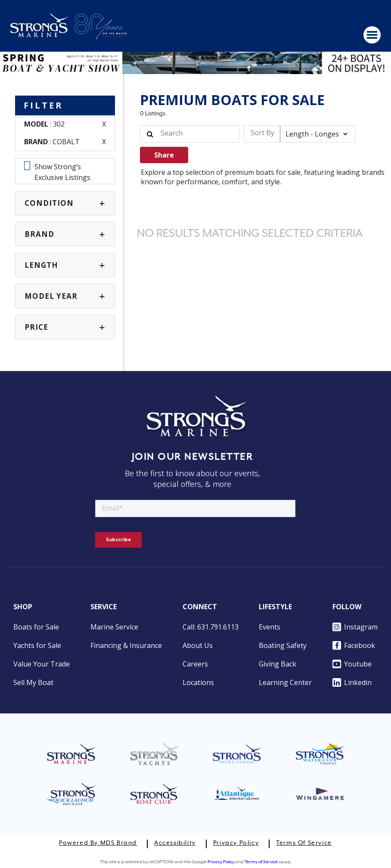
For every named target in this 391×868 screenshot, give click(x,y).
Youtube (352, 664)
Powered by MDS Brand (98, 843)
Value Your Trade (42, 664)
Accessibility (175, 843)
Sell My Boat (33, 682)
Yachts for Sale (37, 645)
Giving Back (278, 664)
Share (164, 155)
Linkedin (352, 682)
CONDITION (49, 203)
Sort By (262, 133)
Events (270, 627)
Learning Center (285, 682)
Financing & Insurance (126, 645)
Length (41, 265)
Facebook (354, 645)
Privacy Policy (236, 843)
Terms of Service (304, 843)
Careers (195, 664)
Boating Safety (283, 645)
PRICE (36, 327)
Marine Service (114, 627)
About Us (198, 645)
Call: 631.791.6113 (211, 627)
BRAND (39, 234)
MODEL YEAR (51, 296)
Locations (198, 682)
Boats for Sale (36, 627)
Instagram (355, 627)
